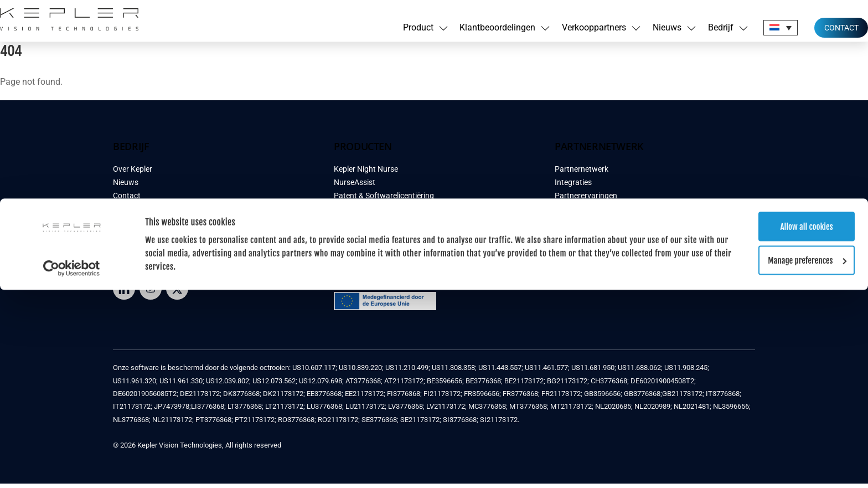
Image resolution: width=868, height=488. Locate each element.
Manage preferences (776, 62)
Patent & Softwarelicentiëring (384, 200)
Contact (127, 200)
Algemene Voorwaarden (154, 227)
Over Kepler (133, 174)
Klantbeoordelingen (367, 227)
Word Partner (578, 240)
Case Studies (356, 240)
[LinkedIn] (124, 293)
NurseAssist (355, 187)
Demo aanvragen (363, 214)
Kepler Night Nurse (366, 174)
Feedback (130, 214)
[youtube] (151, 293)
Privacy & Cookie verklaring (159, 240)
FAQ (341, 253)
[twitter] (177, 293)
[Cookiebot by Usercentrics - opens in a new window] (72, 70)
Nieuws (126, 187)
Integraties (573, 187)
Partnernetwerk (582, 174)
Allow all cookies (775, 28)
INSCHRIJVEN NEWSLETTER (616, 272)
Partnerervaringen (586, 200)
